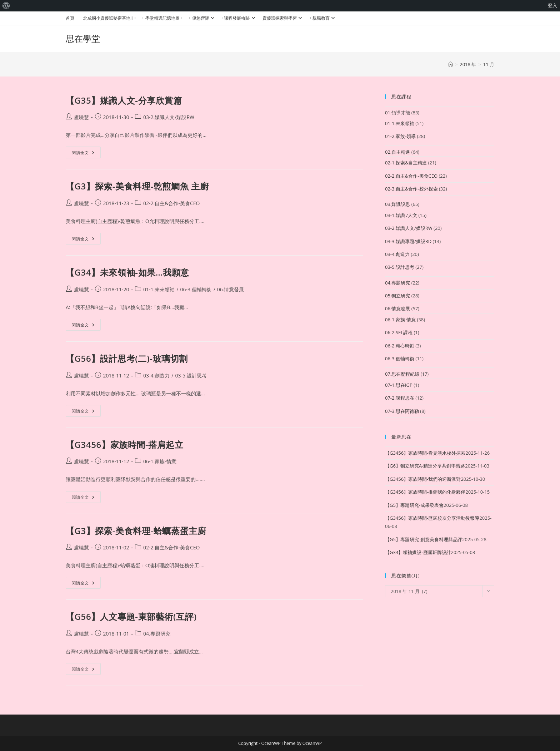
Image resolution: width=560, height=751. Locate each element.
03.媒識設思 (397, 204)
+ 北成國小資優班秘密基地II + (108, 18)
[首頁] (451, 64)
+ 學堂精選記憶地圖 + (162, 18)
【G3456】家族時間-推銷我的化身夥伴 (425, 492)
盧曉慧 (81, 117)
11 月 (489, 64)
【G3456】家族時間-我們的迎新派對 (423, 479)
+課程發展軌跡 (239, 18)
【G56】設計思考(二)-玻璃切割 (127, 358)
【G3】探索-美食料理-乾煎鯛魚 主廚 (137, 186)
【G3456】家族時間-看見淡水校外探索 (425, 453)
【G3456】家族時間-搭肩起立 (125, 444)
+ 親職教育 (323, 18)
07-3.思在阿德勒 (402, 411)
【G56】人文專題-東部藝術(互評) (131, 616)
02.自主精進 (397, 152)
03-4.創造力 (156, 375)
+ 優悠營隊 (202, 18)
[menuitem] (6, 6)
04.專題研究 (157, 634)
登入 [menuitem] (552, 6)
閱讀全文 (86, 154)
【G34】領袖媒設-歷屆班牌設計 (418, 552)
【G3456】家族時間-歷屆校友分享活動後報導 (432, 518)
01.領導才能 (397, 113)
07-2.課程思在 (400, 398)
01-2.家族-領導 (400, 136)
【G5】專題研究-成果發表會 (414, 505)
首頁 (70, 18)
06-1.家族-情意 (160, 461)
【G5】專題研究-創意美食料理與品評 (424, 539)
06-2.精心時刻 (400, 346)
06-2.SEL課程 (399, 332)
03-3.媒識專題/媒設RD (408, 241)
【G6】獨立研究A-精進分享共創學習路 (425, 466)
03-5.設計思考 (191, 375)
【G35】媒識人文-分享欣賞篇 (124, 100)
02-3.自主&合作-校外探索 (411, 189)
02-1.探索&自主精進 (406, 163)
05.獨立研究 (397, 296)
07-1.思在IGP (399, 385)
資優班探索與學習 (283, 18)
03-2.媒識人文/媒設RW (169, 117)
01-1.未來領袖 (159, 289)
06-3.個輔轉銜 (196, 289)
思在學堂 (83, 38)
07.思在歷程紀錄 (402, 374)
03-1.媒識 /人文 (401, 215)
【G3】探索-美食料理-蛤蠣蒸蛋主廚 (136, 531)
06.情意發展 (231, 289)
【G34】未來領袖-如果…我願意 (127, 272)
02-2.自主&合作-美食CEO (171, 203)
